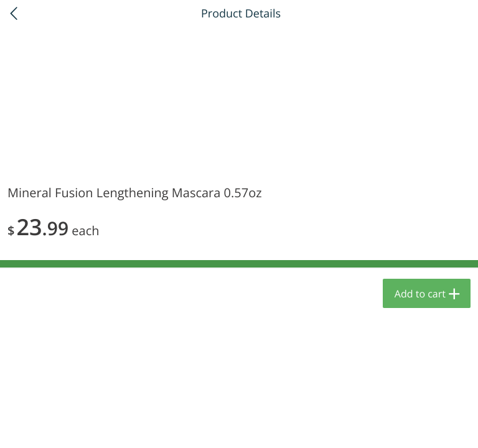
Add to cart (420, 294)
